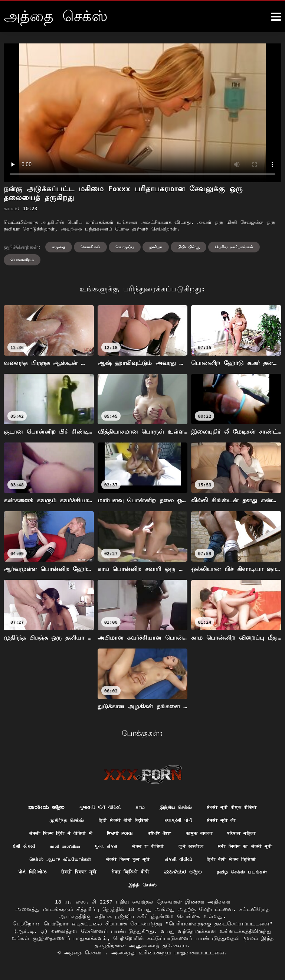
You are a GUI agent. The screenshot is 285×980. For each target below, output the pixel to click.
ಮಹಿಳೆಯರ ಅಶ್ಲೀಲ (113, 890)
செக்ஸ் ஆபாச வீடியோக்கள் (148, 862)
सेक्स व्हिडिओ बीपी (54, 890)
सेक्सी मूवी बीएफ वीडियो (240, 808)
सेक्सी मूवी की (231, 821)
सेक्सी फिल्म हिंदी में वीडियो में (52, 835)
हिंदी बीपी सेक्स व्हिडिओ (114, 876)
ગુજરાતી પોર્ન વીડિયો (94, 808)
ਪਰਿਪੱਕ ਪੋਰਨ (162, 835)
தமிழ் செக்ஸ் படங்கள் (177, 890)
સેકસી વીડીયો (53, 876)
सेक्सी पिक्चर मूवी (227, 876)
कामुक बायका (205, 835)
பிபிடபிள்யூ (189, 247)
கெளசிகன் (90, 247)
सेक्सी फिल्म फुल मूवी (225, 862)
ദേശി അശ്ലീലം (95, 849)
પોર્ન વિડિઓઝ (174, 876)
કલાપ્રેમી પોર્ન (183, 821)
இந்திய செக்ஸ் (177, 808)
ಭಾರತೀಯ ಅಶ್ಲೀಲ (35, 808)
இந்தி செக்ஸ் (237, 890)
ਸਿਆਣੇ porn (119, 835)
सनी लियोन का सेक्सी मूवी (66, 862)
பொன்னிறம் (22, 259)
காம (138, 808)
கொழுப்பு (125, 247)
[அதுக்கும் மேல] (276, 17)
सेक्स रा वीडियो (186, 849)
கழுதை (59, 247)
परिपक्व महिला (253, 835)
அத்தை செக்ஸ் (85, 958)
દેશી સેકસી (49, 849)
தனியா (156, 247)
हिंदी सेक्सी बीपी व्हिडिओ (122, 821)
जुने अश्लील (234, 849)
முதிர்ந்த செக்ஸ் (57, 821)
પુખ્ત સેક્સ (140, 849)
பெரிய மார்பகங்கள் (234, 247)
